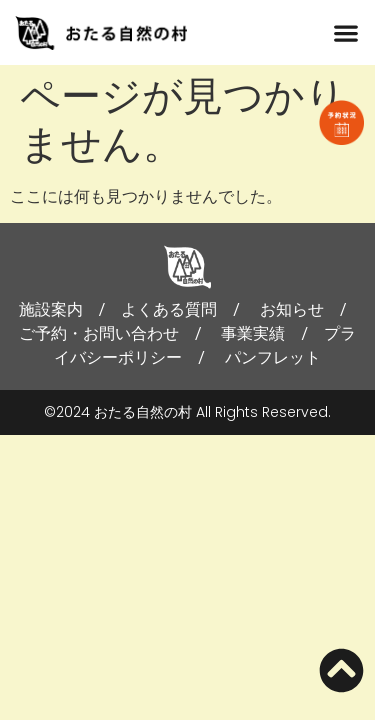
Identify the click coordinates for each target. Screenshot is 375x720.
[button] (345, 32)
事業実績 (253, 333)
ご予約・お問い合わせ (99, 333)
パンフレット (273, 357)
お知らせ (292, 309)
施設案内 (51, 309)
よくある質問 (169, 309)
